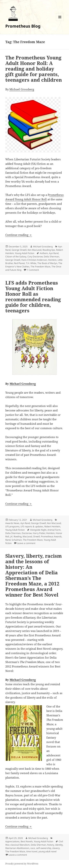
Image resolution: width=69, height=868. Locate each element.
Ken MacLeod (34, 250)
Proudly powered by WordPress (22, 864)
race (33, 848)
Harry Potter (39, 533)
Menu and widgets (60, 21)
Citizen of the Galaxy (16, 257)
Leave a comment (26, 543)
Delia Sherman (51, 257)
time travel (32, 851)
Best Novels (27, 841)
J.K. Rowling (16, 536)
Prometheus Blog (23, 26)
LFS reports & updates (32, 526)
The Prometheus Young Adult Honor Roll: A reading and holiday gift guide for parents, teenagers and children (34, 69)
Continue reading (19, 235)
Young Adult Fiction (25, 253)
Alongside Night (38, 530)
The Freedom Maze (40, 267)
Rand (8, 540)
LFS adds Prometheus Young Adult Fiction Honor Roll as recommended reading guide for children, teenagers (33, 297)
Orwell (36, 536)
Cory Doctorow (35, 257)
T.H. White (31, 263)
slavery (56, 848)
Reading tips (49, 250)
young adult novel (47, 851)
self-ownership (44, 848)
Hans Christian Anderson (34, 260)
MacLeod (27, 536)
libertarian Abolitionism (17, 848)
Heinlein (52, 260)
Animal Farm (54, 530)
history (51, 845)
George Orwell (19, 250)
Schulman (17, 540)
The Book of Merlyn (47, 263)
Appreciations (12, 841)
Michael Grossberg (22, 89)
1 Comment (33, 270)
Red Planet (19, 263)
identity (59, 845)
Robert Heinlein (52, 526)
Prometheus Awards (51, 536)
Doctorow (27, 533)
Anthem (44, 253)
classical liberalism (20, 845)
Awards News (12, 523)
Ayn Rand (54, 253)
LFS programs (12, 526)
